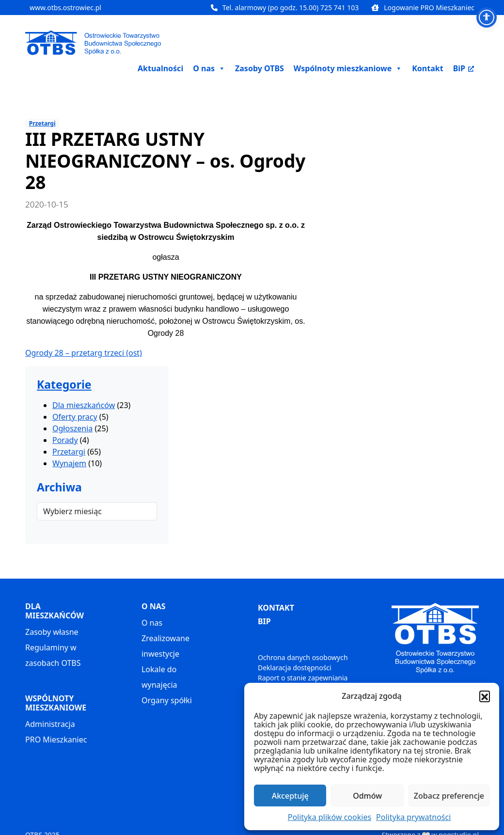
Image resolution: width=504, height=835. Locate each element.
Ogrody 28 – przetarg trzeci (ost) (84, 353)
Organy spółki (167, 700)
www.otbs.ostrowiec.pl (65, 8)
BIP (264, 621)
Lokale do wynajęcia (159, 677)
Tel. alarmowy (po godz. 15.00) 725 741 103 (285, 8)
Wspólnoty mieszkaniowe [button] (348, 68)
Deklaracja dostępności (295, 668)
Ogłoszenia (72, 428)
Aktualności (160, 68)
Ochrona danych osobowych (303, 657)
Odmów (367, 796)
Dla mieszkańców (84, 405)
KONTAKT (276, 608)
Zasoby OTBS (260, 68)
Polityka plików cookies (330, 817)
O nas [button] (209, 68)
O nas (152, 623)
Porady (65, 440)
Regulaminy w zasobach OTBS (53, 655)
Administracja (50, 724)
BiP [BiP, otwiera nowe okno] (464, 68)
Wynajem (69, 463)
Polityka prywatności (413, 817)
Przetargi (42, 123)
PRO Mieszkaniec (56, 740)
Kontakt (427, 68)
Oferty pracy (75, 417)
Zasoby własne (52, 632)
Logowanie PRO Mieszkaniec (423, 8)
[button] (485, 696)
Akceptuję (290, 796)
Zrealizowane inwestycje (165, 646)
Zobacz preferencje (449, 796)
